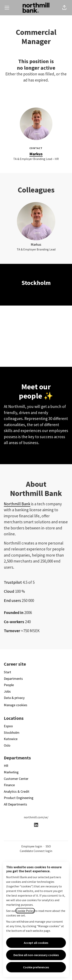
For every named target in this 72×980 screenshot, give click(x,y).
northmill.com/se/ (36, 817)
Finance (9, 785)
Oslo (7, 745)
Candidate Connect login (36, 851)
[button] (64, 8)
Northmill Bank (17, 504)
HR (6, 766)
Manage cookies (16, 705)
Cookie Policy (25, 911)
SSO (48, 846)
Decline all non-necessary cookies (36, 955)
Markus (36, 154)
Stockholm (12, 733)
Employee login (32, 846)
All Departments (15, 804)
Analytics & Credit (17, 791)
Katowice (11, 739)
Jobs (7, 691)
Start (7, 672)
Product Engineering (19, 798)
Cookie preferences (36, 967)
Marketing (11, 772)
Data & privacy (14, 698)
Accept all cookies (36, 943)
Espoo (8, 726)
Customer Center (16, 779)
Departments (13, 679)
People (9, 685)
